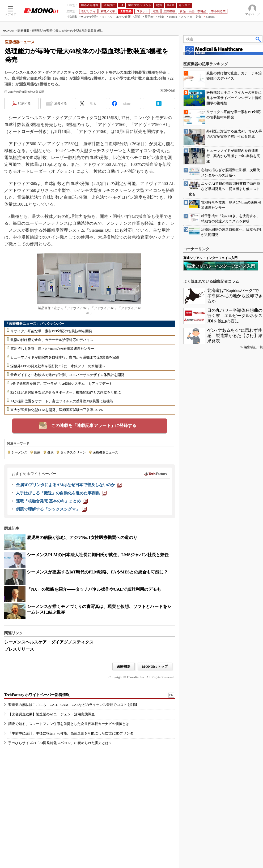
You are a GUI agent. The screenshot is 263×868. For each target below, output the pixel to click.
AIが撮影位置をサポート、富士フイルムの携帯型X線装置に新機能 (62, 401)
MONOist (9, 31)
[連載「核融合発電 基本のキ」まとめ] (52, 501)
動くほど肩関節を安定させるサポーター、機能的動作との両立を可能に (66, 392)
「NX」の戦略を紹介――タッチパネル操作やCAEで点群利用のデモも (94, 589)
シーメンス (19, 452)
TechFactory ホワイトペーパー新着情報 (37, 695)
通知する (61, 103)
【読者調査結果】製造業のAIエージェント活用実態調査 (52, 714)
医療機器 (23, 31)
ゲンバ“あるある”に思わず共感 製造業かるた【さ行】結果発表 (235, 336)
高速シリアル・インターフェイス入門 (210, 258)
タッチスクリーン (73, 452)
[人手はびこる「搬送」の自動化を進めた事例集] (61, 493)
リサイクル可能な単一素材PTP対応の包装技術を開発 (51, 331)
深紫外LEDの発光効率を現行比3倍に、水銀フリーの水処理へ (58, 366)
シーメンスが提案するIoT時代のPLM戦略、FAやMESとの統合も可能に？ (97, 572)
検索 (258, 39)
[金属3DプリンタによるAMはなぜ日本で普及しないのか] (69, 485)
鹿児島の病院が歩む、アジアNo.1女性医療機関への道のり (82, 537)
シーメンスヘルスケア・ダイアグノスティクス (49, 642)
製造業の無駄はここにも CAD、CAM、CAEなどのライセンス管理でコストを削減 (73, 705)
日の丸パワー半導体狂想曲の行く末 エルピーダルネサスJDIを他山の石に (235, 316)
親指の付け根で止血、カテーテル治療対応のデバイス (52, 340)
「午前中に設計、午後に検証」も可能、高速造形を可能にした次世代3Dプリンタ (71, 733)
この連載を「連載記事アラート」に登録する (94, 426)
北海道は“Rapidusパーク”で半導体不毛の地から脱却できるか (235, 296)
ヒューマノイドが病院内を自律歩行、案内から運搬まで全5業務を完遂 (65, 357)
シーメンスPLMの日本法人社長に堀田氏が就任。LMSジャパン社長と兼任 (98, 555)
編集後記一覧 (253, 347)
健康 (50, 452)
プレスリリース (19, 649)
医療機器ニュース (105, 452)
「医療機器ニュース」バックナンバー (35, 324)
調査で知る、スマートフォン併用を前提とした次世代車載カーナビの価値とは (69, 724)
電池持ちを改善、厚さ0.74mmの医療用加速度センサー (52, 349)
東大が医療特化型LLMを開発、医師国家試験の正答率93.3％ (57, 410)
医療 (37, 452)
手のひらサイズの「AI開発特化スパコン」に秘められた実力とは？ (60, 743)
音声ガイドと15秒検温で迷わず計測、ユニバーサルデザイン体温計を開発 (67, 375)
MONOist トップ (155, 666)
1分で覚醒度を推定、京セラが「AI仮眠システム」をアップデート (61, 384)
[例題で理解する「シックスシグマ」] (51, 509)
